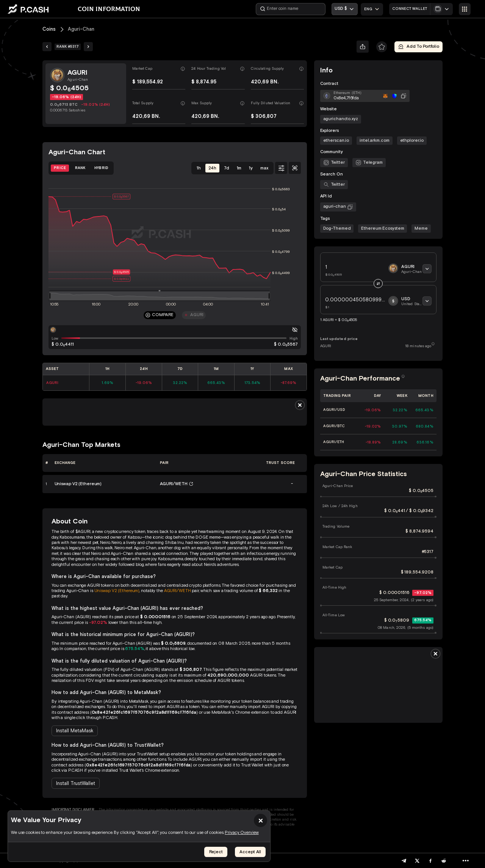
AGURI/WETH (178, 591)
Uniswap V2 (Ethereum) (117, 591)
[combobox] (372, 9)
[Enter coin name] (291, 9)
